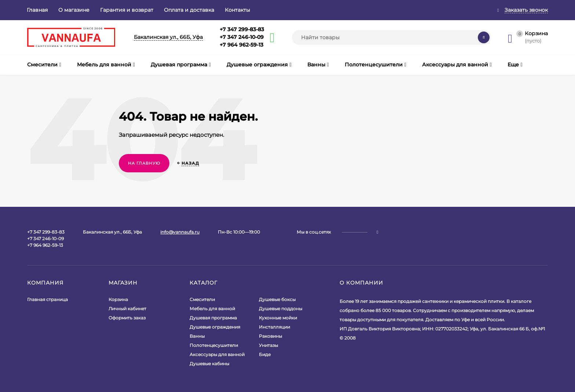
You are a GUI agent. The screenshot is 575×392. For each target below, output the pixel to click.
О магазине (74, 10)
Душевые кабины (209, 364)
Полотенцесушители (214, 345)
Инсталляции (274, 327)
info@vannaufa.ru (180, 232)
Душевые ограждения (215, 327)
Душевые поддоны (281, 309)
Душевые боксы (277, 299)
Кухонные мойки (278, 318)
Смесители (202, 299)
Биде (265, 354)
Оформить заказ (127, 318)
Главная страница (47, 299)
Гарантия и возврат (127, 10)
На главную (144, 163)
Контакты (237, 10)
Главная (37, 10)
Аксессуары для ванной (217, 354)
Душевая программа (213, 318)
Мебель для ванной (212, 309)
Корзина (118, 299)
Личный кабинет (127, 309)
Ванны (197, 336)
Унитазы (268, 345)
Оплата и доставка (189, 10)
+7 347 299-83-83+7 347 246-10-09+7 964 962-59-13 (242, 37)
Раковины (270, 336)
